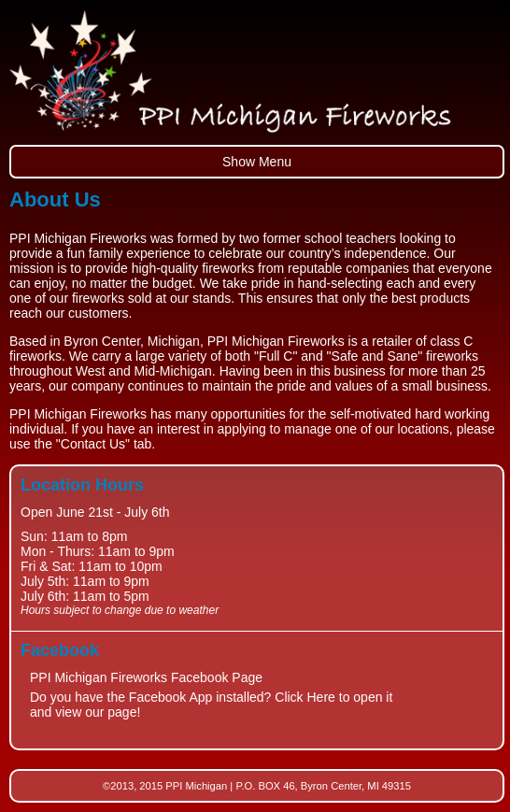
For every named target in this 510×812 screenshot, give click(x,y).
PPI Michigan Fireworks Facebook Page (146, 677)
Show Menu (257, 162)
